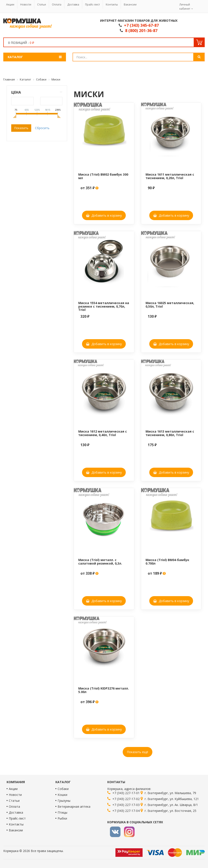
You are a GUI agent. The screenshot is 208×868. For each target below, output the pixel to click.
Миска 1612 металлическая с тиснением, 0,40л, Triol (103, 433)
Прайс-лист (92, 4)
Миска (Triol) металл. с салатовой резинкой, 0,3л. (100, 561)
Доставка (73, 4)
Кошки (62, 795)
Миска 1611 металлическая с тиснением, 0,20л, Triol (170, 176)
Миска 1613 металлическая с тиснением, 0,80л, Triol (170, 433)
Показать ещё (138, 752)
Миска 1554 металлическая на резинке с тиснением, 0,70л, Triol (104, 306)
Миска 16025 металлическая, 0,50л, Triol (170, 305)
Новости (26, 4)
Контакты (112, 4)
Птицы (62, 812)
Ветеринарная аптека (74, 807)
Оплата (57, 4)
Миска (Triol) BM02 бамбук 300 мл (103, 176)
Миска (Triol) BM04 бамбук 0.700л (167, 561)
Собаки (63, 789)
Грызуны (64, 801)
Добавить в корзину (104, 215)
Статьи (42, 4)
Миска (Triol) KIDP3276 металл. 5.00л (104, 690)
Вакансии (130, 4)
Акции (10, 4)
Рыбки (62, 818)
